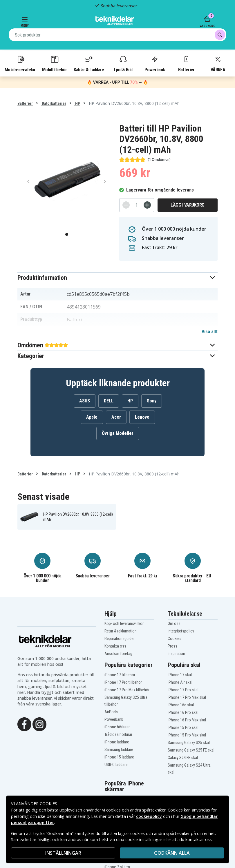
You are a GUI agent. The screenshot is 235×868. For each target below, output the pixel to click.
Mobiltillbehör (54, 63)
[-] (126, 205)
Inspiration (176, 654)
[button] (117, 278)
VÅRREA (218, 63)
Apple (92, 417)
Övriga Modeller (118, 433)
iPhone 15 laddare (119, 757)
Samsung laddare (119, 750)
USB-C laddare (116, 765)
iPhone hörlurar (117, 727)
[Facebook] (24, 724)
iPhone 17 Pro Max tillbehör (127, 690)
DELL (109, 401)
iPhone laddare (117, 742)
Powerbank (155, 63)
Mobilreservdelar (20, 63)
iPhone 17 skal (180, 675)
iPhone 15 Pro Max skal (187, 735)
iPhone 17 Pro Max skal (187, 697)
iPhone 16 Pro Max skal (187, 720)
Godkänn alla (172, 853)
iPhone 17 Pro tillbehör (123, 682)
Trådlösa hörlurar (118, 734)
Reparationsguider (120, 639)
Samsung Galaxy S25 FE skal (191, 750)
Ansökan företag (118, 654)
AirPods (111, 712)
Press (172, 646)
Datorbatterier (54, 103)
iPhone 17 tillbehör (120, 675)
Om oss (174, 623)
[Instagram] (39, 724)
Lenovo (142, 417)
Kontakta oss (115, 646)
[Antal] (137, 205)
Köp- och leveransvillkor (124, 623)
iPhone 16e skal (181, 705)
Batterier (186, 63)
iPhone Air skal (180, 682)
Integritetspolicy (181, 631)
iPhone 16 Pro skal (183, 712)
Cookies (175, 639)
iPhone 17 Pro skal (183, 690)
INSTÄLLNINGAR (63, 853)
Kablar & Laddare (89, 63)
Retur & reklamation (121, 631)
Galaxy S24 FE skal (183, 758)
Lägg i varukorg (188, 205)
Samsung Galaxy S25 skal (189, 743)
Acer (116, 417)
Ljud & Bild (123, 63)
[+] (147, 205)
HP (77, 103)
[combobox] (117, 35)
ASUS (85, 401)
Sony (152, 401)
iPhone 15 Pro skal (183, 727)
